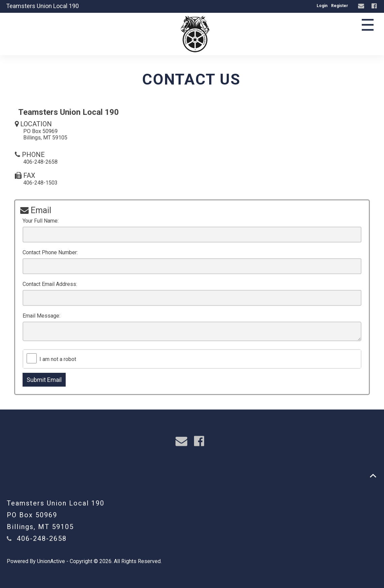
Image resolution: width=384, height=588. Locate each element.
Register (340, 6)
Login (322, 6)
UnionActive (51, 561)
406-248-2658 (42, 538)
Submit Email (44, 380)
